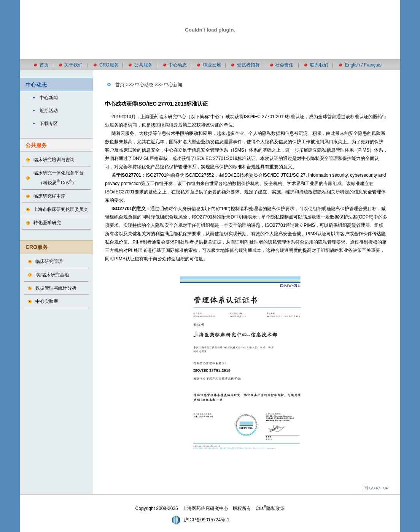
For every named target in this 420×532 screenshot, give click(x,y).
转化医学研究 (47, 223)
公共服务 (143, 65)
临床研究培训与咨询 (54, 160)
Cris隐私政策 (270, 508)
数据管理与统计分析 (56, 288)
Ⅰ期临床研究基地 (52, 275)
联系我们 (319, 65)
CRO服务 (109, 65)
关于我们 (73, 65)
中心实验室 (47, 301)
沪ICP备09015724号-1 (207, 520)
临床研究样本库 (49, 196)
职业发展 (212, 65)
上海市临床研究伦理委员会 (61, 209)
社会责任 (284, 65)
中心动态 (178, 65)
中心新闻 (49, 98)
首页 (44, 65)
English (352, 65)
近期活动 (49, 111)
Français (372, 65)
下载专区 (49, 123)
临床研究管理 (49, 261)
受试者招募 (248, 65)
